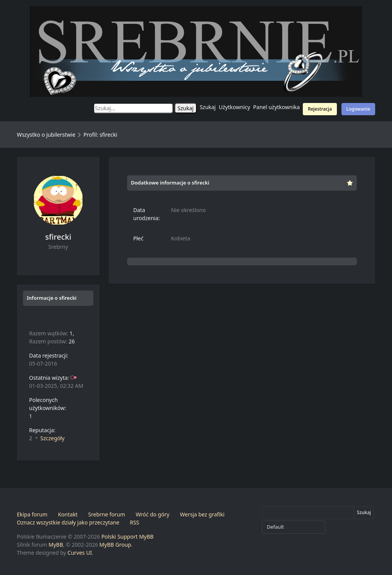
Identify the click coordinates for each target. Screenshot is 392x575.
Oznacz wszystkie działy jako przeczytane (68, 522)
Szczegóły (52, 438)
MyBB (56, 545)
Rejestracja (320, 109)
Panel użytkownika (276, 107)
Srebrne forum (106, 514)
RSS (134, 522)
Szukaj (208, 107)
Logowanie (358, 109)
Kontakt (68, 514)
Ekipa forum (32, 514)
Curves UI (80, 553)
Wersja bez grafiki (202, 514)
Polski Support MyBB (128, 537)
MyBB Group (115, 545)
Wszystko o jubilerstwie (46, 135)
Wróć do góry (152, 514)
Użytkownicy (235, 107)
